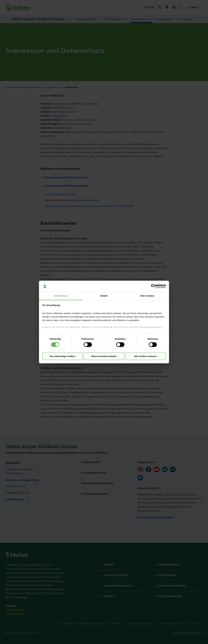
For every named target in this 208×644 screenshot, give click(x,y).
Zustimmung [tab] (61, 296)
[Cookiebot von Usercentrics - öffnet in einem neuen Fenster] (153, 286)
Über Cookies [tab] (147, 296)
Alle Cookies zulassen (146, 356)
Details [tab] (104, 296)
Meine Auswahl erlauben (104, 356)
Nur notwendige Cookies (63, 356)
